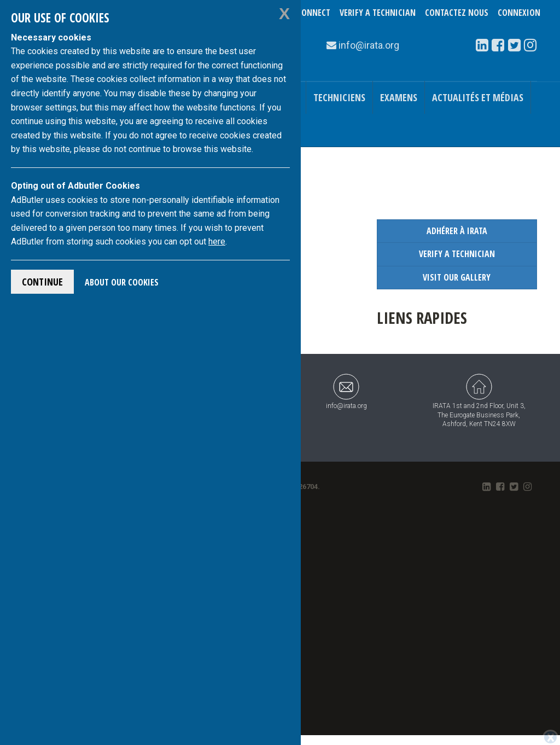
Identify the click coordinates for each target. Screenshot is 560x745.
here (217, 241)
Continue (42, 282)
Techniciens (339, 97)
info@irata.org (346, 391)
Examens (399, 97)
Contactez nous (457, 13)
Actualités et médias (478, 97)
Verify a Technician (378, 13)
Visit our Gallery (457, 277)
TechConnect (305, 13)
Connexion (519, 13)
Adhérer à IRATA (457, 231)
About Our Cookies (122, 282)
